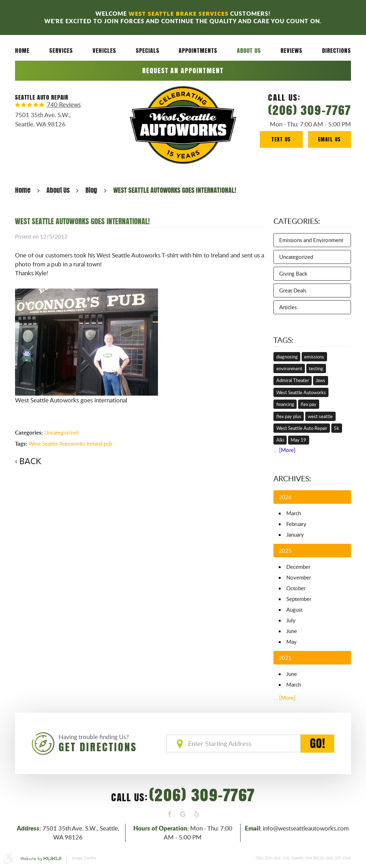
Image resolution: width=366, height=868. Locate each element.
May (291, 642)
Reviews (291, 50)
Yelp (197, 814)
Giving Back (293, 274)
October (296, 588)
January (295, 535)
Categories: (297, 221)
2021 (285, 658)
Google (183, 814)
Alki (280, 440)
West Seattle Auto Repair (302, 428)
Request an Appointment (183, 71)
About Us (249, 50)
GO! (317, 744)
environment (289, 368)
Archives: (292, 478)
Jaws (320, 380)
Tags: (283, 340)
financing (285, 404)
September (299, 599)
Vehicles (104, 50)
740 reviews (64, 105)
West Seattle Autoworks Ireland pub (70, 443)
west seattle (320, 416)
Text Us (281, 139)
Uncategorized (61, 432)
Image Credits (84, 858)
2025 (285, 551)
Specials (148, 50)
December (298, 567)
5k (337, 428)
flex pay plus (289, 416)
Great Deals (293, 290)
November (299, 577)
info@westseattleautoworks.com (306, 828)
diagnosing (287, 357)
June (292, 631)
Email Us (330, 139)
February (296, 524)
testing (316, 368)
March (294, 513)
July (291, 620)
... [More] (285, 450)
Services (61, 50)
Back (30, 461)
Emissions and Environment (311, 240)
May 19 (298, 440)
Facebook (170, 814)
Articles (288, 307)
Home (22, 50)
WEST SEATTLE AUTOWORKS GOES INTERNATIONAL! (175, 190)
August (294, 609)
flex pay (308, 404)
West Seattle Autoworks (301, 392)
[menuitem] (22, 51)
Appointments (198, 50)
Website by (41, 859)
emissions (314, 357)
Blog (91, 190)
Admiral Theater (293, 380)
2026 (285, 497)
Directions (337, 50)
